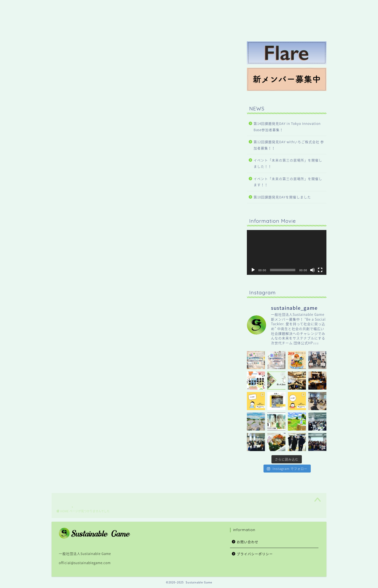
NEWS (234, 7)
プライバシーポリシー (255, 554)
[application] (287, 252)
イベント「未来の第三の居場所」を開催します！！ (288, 182)
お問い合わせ (248, 542)
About (282, 7)
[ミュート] (312, 270)
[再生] (253, 270)
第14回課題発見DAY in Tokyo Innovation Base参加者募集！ (287, 127)
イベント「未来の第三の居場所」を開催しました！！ (288, 163)
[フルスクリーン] (320, 270)
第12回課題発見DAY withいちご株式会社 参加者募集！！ (289, 145)
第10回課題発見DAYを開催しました (282, 197)
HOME (211, 7)
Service (258, 7)
